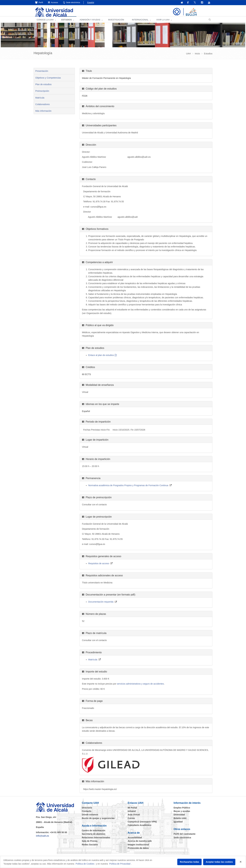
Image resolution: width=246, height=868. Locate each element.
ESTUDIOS (67, 22)
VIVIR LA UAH (163, 22)
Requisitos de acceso (99, 566)
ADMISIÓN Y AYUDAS (90, 22)
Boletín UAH (180, 821)
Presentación (42, 74)
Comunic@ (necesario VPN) (142, 824)
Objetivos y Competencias (48, 80)
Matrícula (40, 100)
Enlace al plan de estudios (101, 358)
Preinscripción (42, 93)
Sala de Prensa (90, 843)
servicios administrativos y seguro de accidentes (140, 686)
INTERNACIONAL (140, 22)
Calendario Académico (139, 828)
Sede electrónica (72, 2)
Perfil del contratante (185, 836)
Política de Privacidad (120, 864)
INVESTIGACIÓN (116, 22)
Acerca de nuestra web (140, 843)
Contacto (87, 813)
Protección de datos (138, 851)
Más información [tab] (43, 113)
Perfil (39, 2)
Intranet (132, 813)
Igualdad (178, 824)
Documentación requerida (101, 604)
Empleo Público (182, 810)
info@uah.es (43, 838)
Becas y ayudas (182, 813)
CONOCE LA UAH (45, 22)
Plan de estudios (43, 87)
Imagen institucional (138, 847)
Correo (131, 821)
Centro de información (94, 833)
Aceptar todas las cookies (219, 862)
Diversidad (179, 817)
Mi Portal (132, 810)
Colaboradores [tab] (43, 107)
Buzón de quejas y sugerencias (98, 821)
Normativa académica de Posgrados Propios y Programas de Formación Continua (128, 488)
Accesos (53, 2)
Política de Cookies (85, 864)
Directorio (87, 810)
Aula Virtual (134, 817)
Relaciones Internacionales (96, 840)
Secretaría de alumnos (94, 836)
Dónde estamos (90, 817)
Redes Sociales (90, 847)
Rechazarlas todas (189, 862)
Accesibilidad (135, 840)
